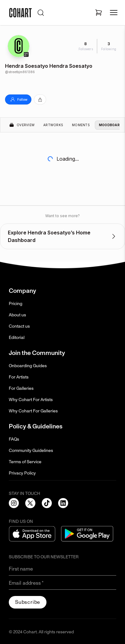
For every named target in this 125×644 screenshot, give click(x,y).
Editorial (17, 338)
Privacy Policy (22, 473)
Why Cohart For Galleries (33, 411)
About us (17, 315)
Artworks (53, 125)
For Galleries (21, 388)
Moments (81, 125)
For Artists (19, 377)
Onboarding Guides (28, 366)
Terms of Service (25, 462)
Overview (22, 125)
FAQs (14, 439)
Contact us (19, 326)
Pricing (16, 304)
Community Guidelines (31, 451)
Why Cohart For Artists (31, 400)
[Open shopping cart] (99, 13)
